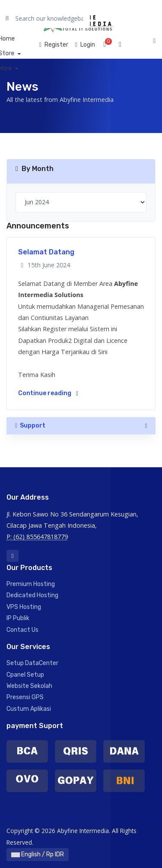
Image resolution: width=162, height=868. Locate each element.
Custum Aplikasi (29, 709)
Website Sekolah (29, 686)
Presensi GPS (25, 697)
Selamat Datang (46, 252)
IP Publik (18, 618)
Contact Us (22, 630)
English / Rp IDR (38, 854)
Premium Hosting (31, 584)
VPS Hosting (24, 607)
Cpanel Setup (25, 675)
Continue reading (48, 393)
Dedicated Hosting (32, 595)
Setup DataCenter (32, 663)
